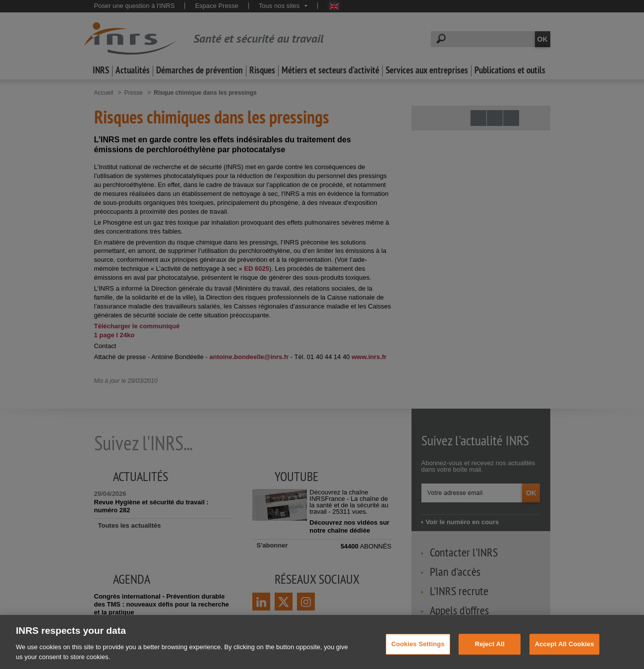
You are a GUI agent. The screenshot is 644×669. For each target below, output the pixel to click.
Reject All (490, 653)
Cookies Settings (418, 653)
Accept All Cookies (565, 653)
